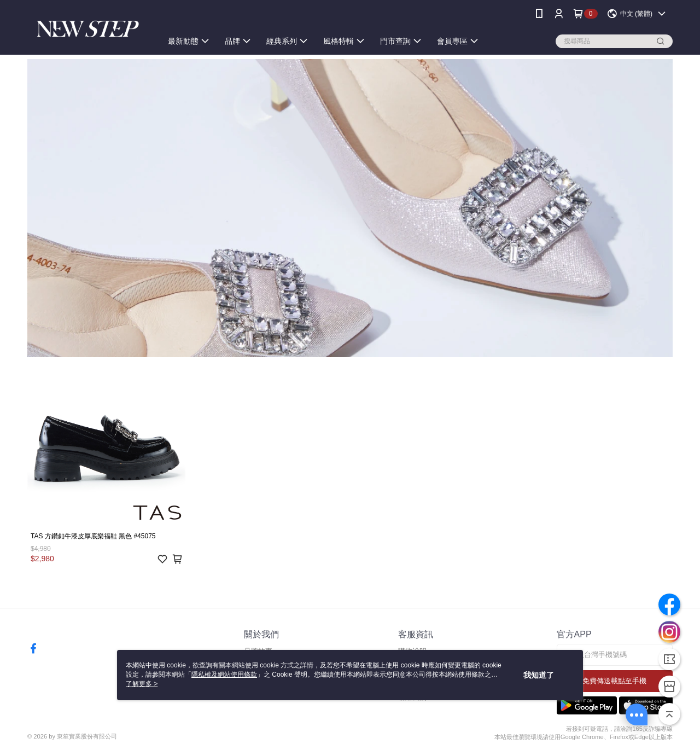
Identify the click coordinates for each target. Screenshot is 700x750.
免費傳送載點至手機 (614, 681)
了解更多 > (142, 684)
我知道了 (539, 675)
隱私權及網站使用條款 (224, 675)
